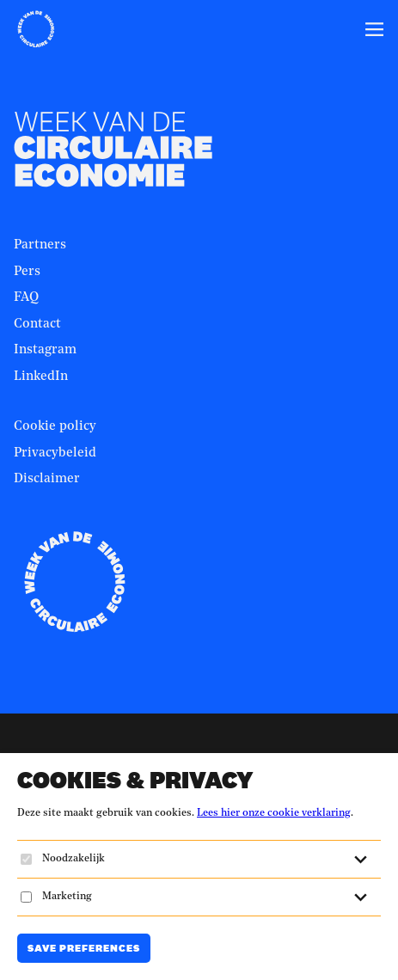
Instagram (45, 350)
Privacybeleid (55, 453)
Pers (27, 272)
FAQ (26, 298)
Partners (40, 245)
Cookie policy (55, 427)
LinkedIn (41, 377)
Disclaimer (47, 479)
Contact (37, 325)
